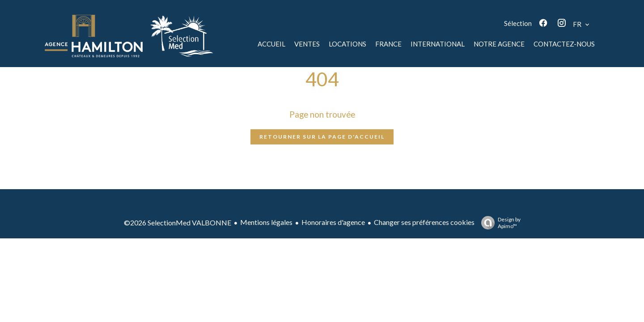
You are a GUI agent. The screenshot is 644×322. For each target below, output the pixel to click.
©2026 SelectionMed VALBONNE (178, 222)
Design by (499, 223)
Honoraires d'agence (333, 222)
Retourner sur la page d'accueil (322, 137)
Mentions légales (266, 222)
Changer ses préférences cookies (424, 222)
